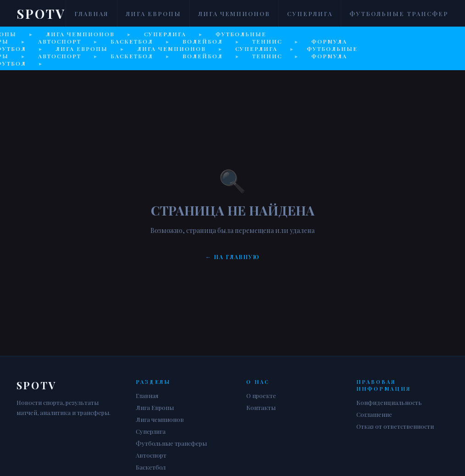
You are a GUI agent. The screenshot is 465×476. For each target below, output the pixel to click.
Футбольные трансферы (402, 14)
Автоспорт (151, 455)
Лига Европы (153, 14)
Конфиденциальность (389, 402)
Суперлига (310, 14)
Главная (91, 14)
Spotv (41, 14)
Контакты (261, 407)
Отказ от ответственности (395, 426)
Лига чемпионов (234, 14)
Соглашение (374, 414)
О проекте (261, 396)
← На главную (232, 257)
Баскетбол (151, 467)
